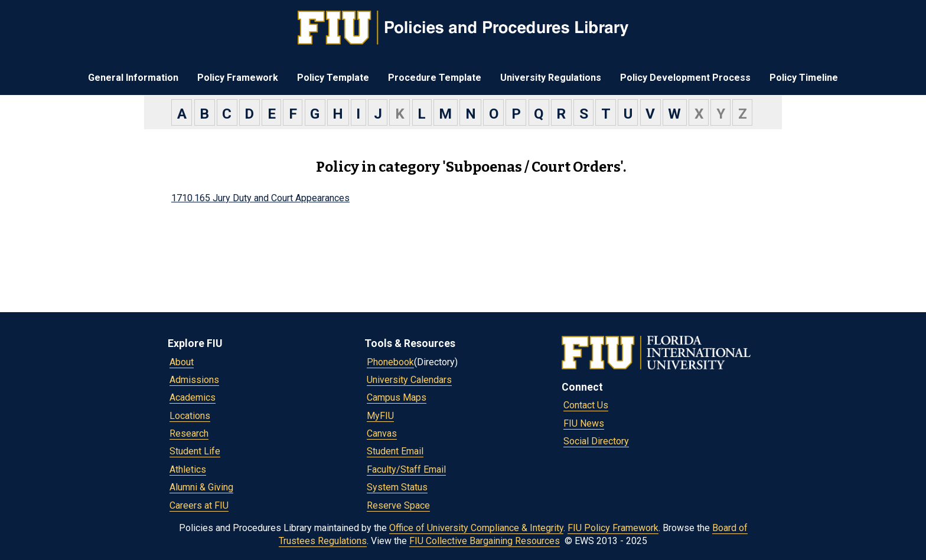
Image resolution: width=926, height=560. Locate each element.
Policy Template (333, 78)
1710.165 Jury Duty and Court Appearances (260, 198)
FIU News (584, 423)
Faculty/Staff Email (406, 469)
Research (189, 433)
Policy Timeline (804, 78)
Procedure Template (435, 78)
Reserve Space (398, 505)
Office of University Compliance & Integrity (476, 528)
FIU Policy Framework (613, 528)
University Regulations (551, 78)
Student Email (395, 451)
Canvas (382, 433)
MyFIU (380, 416)
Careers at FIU (199, 505)
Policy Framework (238, 78)
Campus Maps (397, 397)
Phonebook (390, 362)
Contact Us (586, 405)
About (182, 362)
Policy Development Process (685, 78)
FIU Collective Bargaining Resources (485, 541)
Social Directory (596, 441)
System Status (397, 487)
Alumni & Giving (201, 487)
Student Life (195, 451)
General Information (133, 78)
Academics (193, 397)
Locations (190, 416)
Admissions (194, 380)
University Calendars (409, 380)
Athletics (188, 469)
